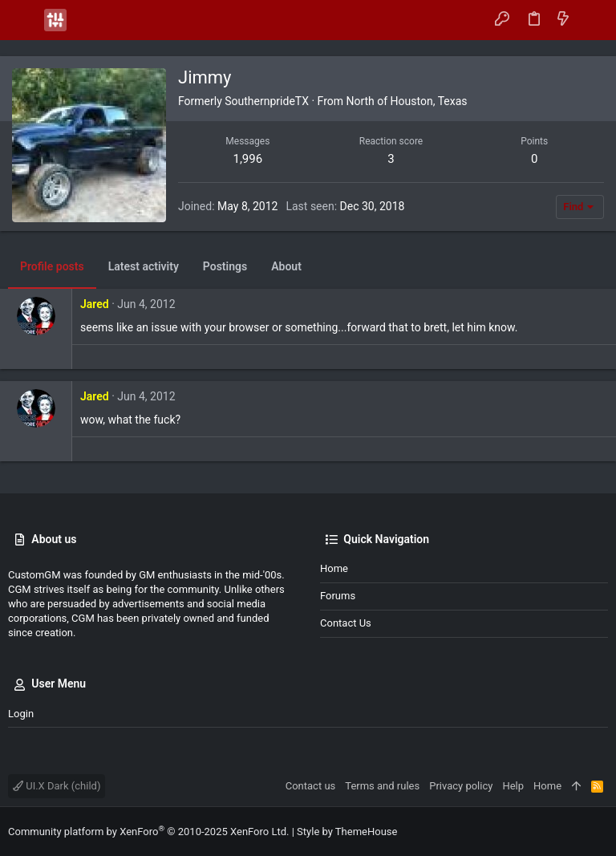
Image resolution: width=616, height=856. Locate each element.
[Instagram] (601, 832)
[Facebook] (577, 832)
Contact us (346, 623)
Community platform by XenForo (148, 832)
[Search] (592, 20)
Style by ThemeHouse (347, 832)
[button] (24, 20)
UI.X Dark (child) (57, 786)
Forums (338, 596)
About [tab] (286, 266)
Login (21, 714)
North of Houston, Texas (406, 101)
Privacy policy (461, 786)
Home (334, 568)
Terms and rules (382, 786)
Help (513, 786)
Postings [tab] (225, 266)
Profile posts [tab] (52, 266)
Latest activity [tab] (144, 266)
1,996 (247, 159)
